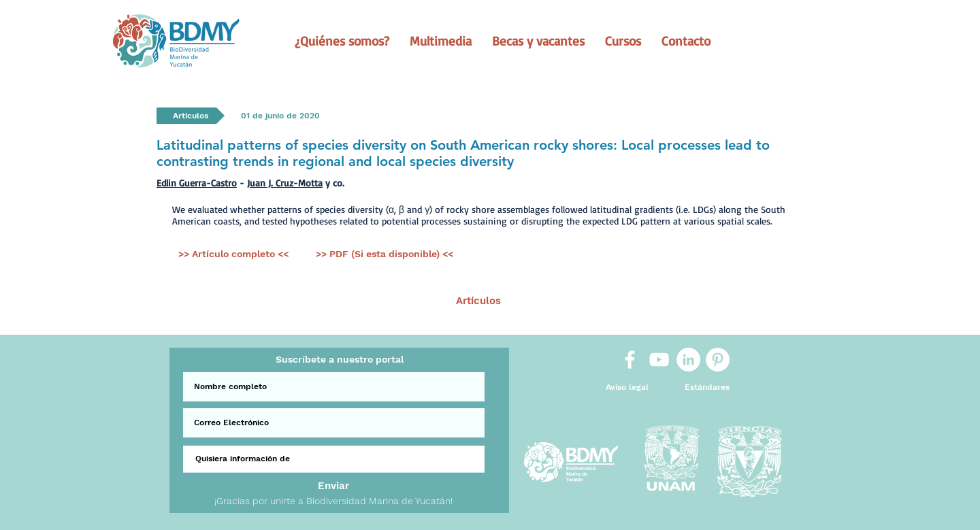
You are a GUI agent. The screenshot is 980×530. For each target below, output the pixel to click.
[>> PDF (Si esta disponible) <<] (384, 254)
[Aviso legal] (627, 387)
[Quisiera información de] (334, 459)
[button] (342, 41)
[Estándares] (707, 387)
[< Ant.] (311, 301)
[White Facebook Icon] (630, 360)
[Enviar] (333, 486)
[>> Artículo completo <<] (233, 254)
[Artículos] (478, 301)
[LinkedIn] (688, 360)
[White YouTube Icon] (659, 360)
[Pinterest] (718, 360)
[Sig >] (670, 301)
